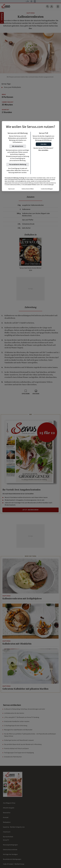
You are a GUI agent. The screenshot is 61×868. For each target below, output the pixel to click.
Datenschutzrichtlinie (28, 189)
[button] (44, 144)
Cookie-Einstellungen (47, 189)
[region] (30, 156)
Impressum (11, 189)
